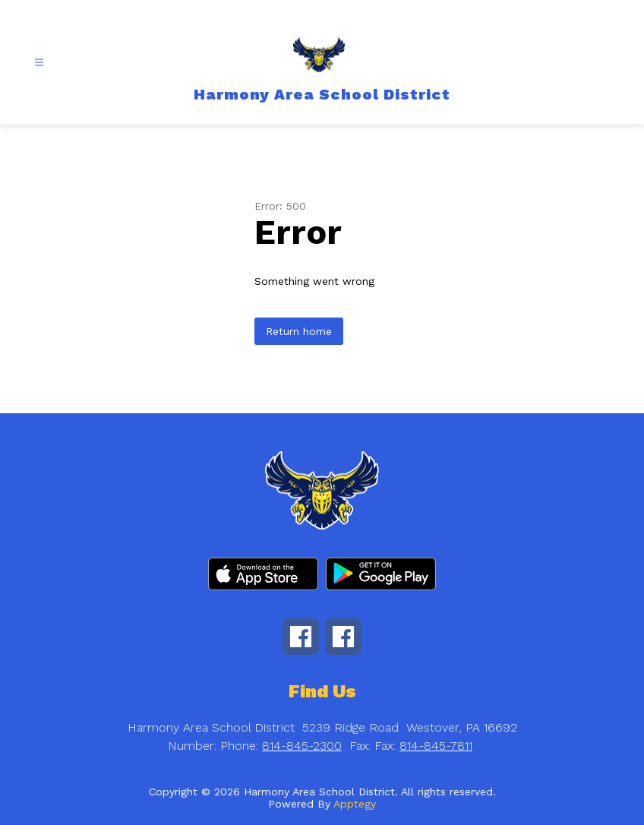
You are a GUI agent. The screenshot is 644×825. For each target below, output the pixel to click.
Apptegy (355, 804)
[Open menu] (39, 63)
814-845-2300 (302, 746)
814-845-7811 (436, 746)
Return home (299, 331)
